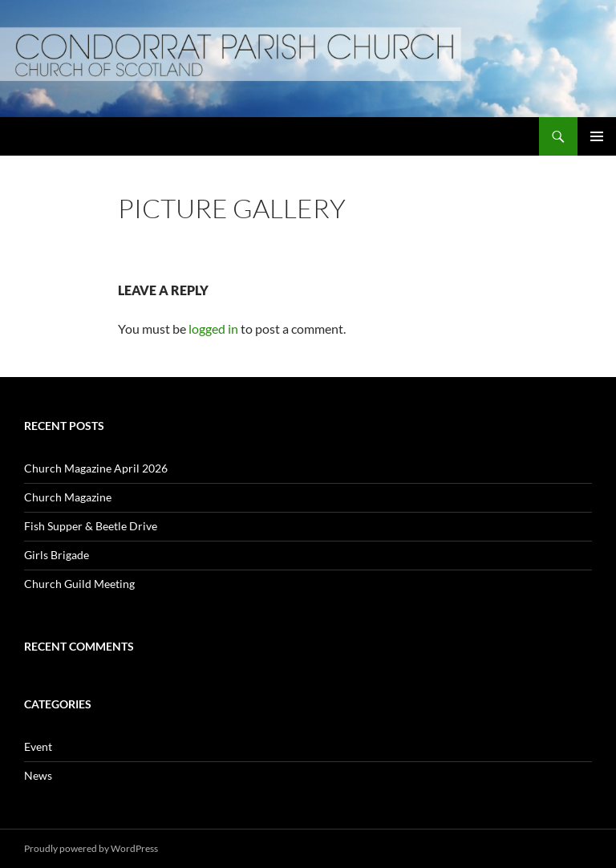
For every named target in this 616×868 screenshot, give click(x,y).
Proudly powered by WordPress (91, 848)
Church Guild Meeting (79, 584)
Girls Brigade (57, 555)
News (38, 775)
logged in (213, 329)
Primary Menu (597, 136)
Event (38, 746)
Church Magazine (68, 497)
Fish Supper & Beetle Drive (91, 526)
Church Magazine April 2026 (96, 468)
